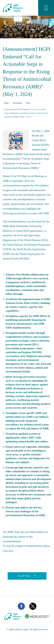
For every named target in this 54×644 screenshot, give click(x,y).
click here (8, 551)
